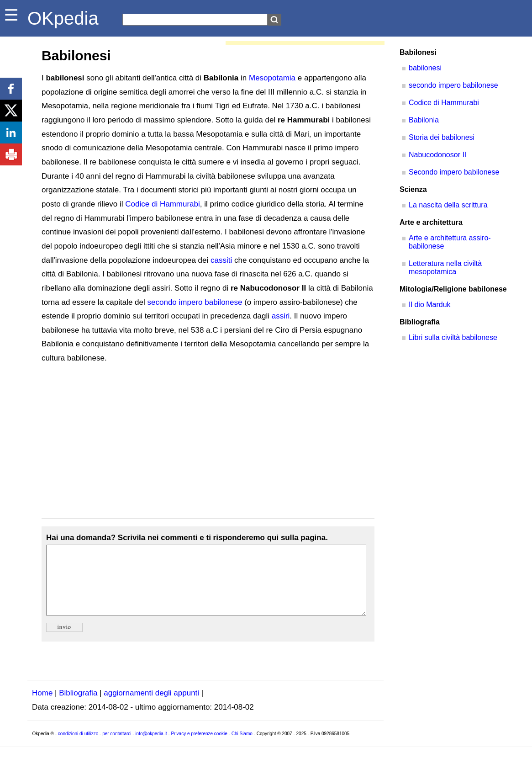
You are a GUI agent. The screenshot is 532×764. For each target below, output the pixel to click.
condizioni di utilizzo (78, 747)
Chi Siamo (242, 747)
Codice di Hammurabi (162, 204)
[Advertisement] (208, 442)
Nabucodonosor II (437, 155)
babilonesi (425, 68)
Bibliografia (78, 707)
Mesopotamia (272, 78)
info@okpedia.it (151, 747)
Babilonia (424, 120)
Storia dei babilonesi (442, 137)
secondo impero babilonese (195, 302)
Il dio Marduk (430, 305)
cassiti (221, 260)
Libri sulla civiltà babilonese (453, 337)
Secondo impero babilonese (454, 172)
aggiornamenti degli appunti (151, 707)
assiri (281, 316)
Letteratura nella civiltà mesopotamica (445, 268)
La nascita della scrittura (448, 205)
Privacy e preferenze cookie (199, 747)
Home (42, 707)
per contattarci (117, 747)
